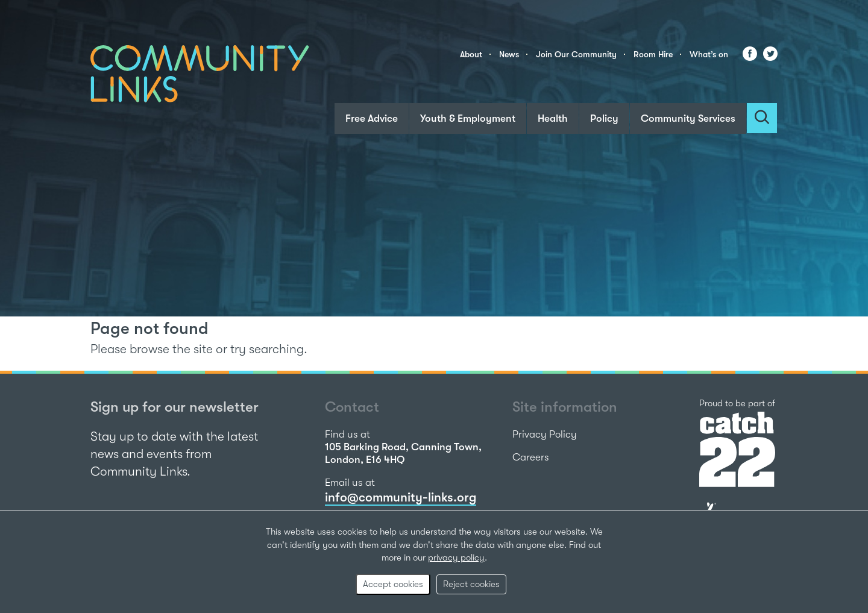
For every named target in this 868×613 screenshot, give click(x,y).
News (509, 54)
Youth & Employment (468, 118)
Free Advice (372, 118)
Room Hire (653, 54)
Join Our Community (576, 54)
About (471, 54)
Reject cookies (471, 584)
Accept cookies (393, 584)
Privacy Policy (545, 434)
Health (553, 118)
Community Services (688, 118)
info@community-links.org (401, 497)
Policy (604, 118)
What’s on (709, 54)
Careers (531, 457)
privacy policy (456, 558)
